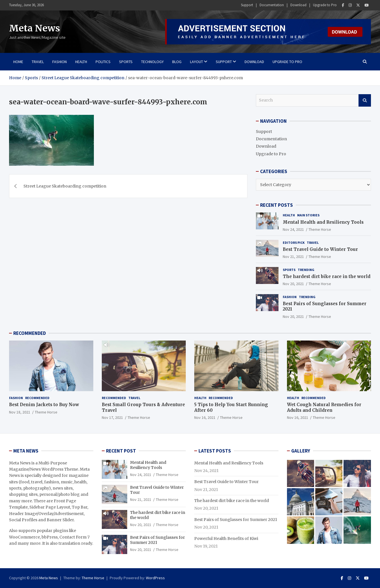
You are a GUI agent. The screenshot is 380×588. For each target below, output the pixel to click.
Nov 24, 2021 (293, 229)
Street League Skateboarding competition (65, 186)
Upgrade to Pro (325, 5)
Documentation (272, 5)
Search (365, 100)
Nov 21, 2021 (293, 257)
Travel (38, 62)
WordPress (155, 578)
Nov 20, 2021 (293, 284)
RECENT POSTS (277, 205)
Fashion (60, 62)
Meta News (34, 28)
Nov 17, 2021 (112, 417)
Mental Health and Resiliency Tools (323, 222)
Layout (197, 62)
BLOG (177, 62)
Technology (152, 62)
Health (81, 62)
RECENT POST (121, 451)
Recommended (37, 398)
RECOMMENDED (30, 333)
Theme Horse (320, 229)
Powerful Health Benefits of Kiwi (226, 539)
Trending (306, 270)
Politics (103, 62)
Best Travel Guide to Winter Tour (320, 249)
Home (18, 62)
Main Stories (308, 215)
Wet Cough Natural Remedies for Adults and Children (324, 407)
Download (298, 5)
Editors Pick (294, 243)
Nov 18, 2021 (20, 412)
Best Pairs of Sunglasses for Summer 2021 (236, 520)
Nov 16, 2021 (205, 417)
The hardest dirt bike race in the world (327, 276)
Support (247, 5)
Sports (126, 62)
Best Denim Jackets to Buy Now (44, 405)
